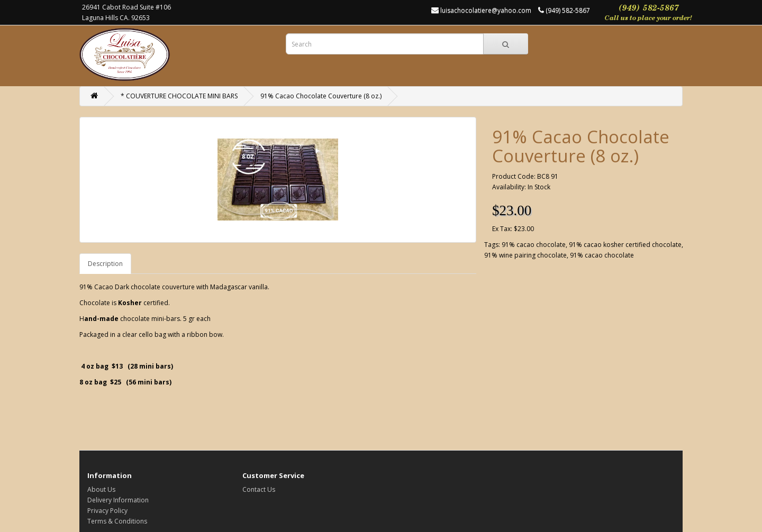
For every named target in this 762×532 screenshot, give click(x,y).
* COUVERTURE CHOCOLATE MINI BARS (179, 96)
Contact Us (259, 489)
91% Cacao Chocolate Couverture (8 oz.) (321, 96)
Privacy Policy (107, 511)
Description (105, 264)
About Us (101, 489)
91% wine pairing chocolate (525, 255)
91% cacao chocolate (534, 245)
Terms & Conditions (117, 521)
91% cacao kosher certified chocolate (625, 245)
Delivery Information (118, 500)
